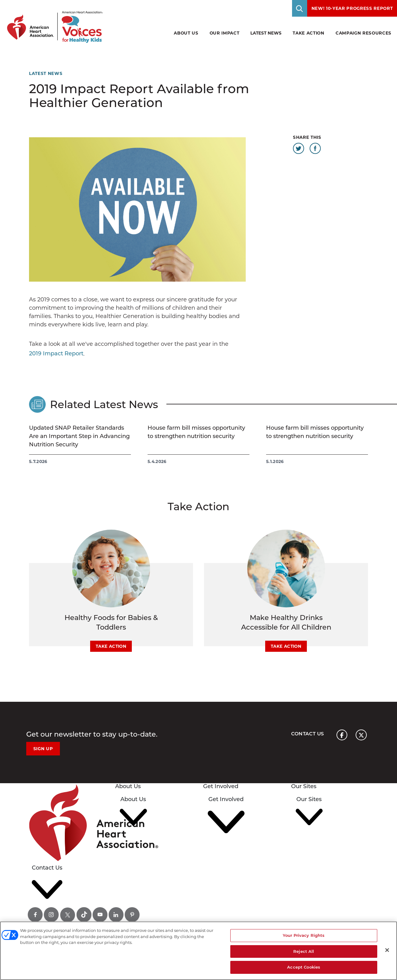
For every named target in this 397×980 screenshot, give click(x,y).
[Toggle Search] (300, 8)
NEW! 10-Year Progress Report (352, 8)
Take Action (111, 646)
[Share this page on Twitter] (299, 148)
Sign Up (43, 749)
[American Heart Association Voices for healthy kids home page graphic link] (53, 21)
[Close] (387, 950)
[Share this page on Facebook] (315, 148)
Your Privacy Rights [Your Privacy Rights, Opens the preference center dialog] (304, 935)
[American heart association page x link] (361, 735)
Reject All (304, 951)
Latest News (266, 33)
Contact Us (307, 734)
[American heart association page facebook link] (342, 735)
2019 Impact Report (56, 354)
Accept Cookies (304, 967)
